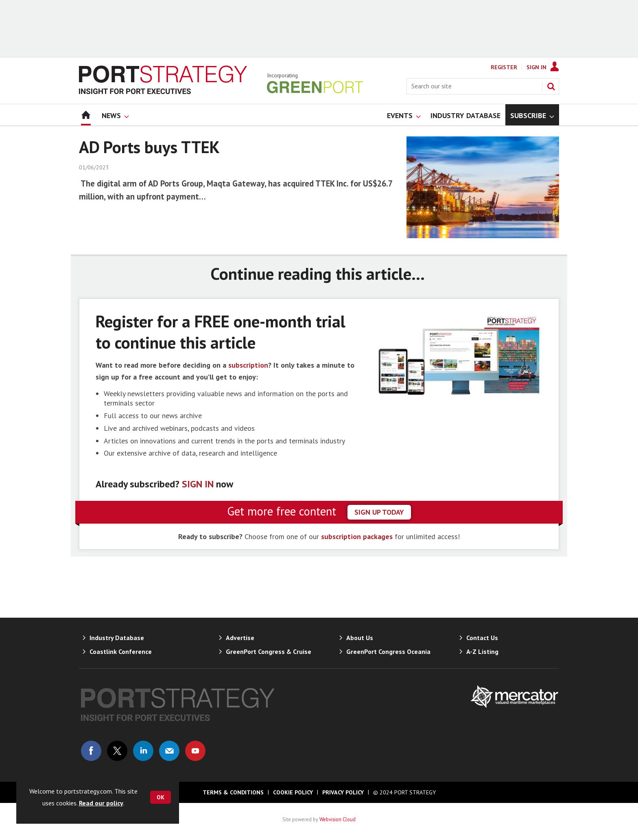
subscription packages (357, 536)
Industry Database (117, 638)
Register (504, 67)
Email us (169, 751)
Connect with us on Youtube (195, 751)
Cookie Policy (293, 792)
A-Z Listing (482, 651)
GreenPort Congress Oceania (388, 651)
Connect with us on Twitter (117, 751)
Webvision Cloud (338, 819)
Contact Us (482, 638)
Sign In (536, 67)
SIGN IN (198, 484)
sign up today (379, 512)
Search (551, 86)
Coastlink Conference (121, 651)
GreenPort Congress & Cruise (269, 651)
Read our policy (101, 803)
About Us (360, 638)
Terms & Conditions (233, 792)
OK (161, 797)
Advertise (240, 638)
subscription (248, 365)
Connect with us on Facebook (91, 751)
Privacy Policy (343, 792)
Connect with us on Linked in (143, 751)
